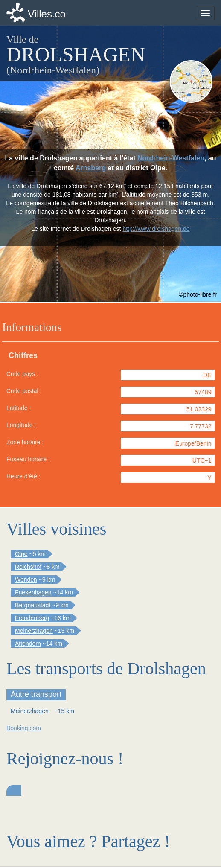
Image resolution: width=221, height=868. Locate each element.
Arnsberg (91, 168)
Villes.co (47, 14)
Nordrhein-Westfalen (171, 158)
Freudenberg (32, 618)
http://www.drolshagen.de (156, 229)
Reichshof (28, 567)
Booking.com (24, 728)
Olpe (21, 554)
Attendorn (28, 644)
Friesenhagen (33, 592)
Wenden (26, 580)
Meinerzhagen (34, 631)
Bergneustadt (33, 605)
